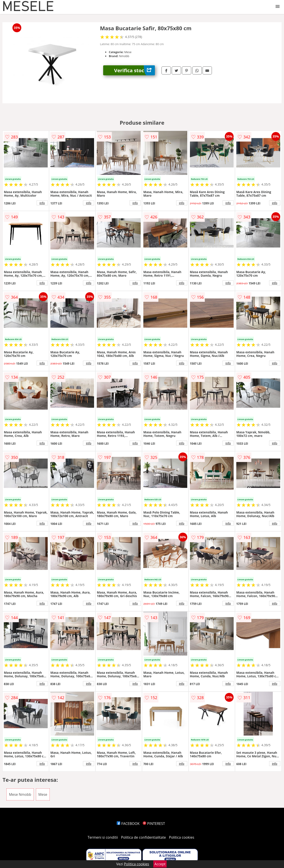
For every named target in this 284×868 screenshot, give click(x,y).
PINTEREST (154, 824)
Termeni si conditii (103, 837)
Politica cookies (182, 837)
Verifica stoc (134, 70)
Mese (43, 794)
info (42, 203)
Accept (160, 864)
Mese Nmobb (20, 794)
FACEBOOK (128, 824)
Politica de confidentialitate (144, 837)
